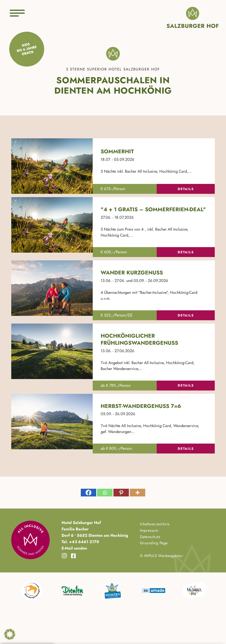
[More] (137, 493)
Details (186, 189)
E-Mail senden (74, 548)
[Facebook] (89, 493)
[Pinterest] (121, 493)
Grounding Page (154, 543)
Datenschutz (150, 537)
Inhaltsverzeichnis (155, 524)
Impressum (149, 530)
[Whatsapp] (105, 493)
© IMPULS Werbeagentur (161, 556)
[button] (10, 634)
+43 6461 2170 (84, 542)
